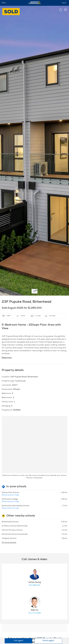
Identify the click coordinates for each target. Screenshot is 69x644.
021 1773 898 (35, 613)
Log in (64, 3)
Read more (7, 358)
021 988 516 (34, 585)
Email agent (48, 641)
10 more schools (9, 543)
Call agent (18, 641)
